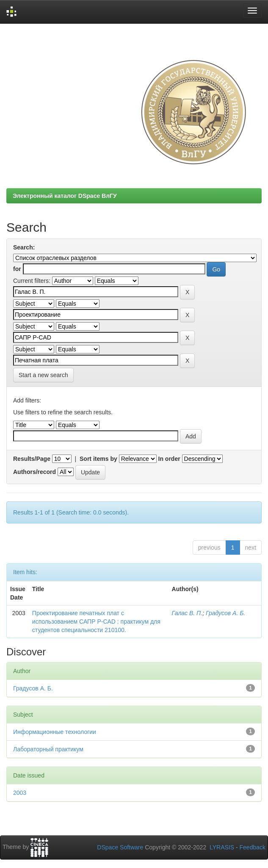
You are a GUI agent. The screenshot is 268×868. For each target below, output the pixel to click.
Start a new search (43, 375)
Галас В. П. (187, 613)
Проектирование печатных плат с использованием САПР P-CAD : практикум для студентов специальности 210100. (96, 622)
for (17, 269)
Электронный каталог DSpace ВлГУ (65, 196)
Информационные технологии (55, 732)
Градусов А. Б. (225, 613)
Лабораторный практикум (48, 749)
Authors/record (35, 472)
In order (169, 459)
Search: (24, 247)
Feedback (253, 847)
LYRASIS (222, 847)
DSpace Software (120, 847)
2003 (20, 793)
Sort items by (98, 459)
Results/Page (32, 459)
